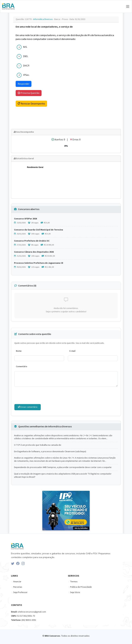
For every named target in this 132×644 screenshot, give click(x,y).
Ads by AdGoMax (81, 528)
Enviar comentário (28, 407)
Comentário (22, 367)
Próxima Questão (29, 93)
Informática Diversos (43, 19)
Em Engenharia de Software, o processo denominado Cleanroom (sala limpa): (50, 452)
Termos (74, 582)
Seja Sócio (75, 592)
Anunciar (17, 582)
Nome (19, 351)
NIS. (25, 47)
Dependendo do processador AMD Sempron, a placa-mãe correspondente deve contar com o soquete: (63, 467)
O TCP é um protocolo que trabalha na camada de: (38, 445)
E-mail (72, 351)
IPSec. (26, 75)
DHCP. (26, 66)
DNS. (26, 56)
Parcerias (18, 587)
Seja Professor (20, 592)
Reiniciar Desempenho (31, 104)
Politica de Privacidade (81, 587)
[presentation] (38, 395)
